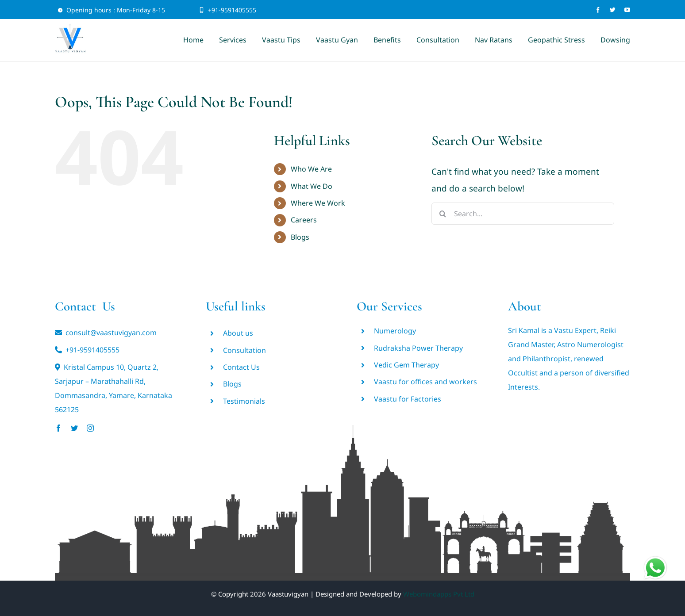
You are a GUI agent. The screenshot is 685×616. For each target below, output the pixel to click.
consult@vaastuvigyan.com (111, 333)
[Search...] (523, 214)
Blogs (300, 237)
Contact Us (241, 367)
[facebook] (598, 10)
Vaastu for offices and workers (425, 382)
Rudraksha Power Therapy (418, 348)
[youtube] (627, 10)
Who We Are (311, 169)
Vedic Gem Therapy (406, 365)
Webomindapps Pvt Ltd (439, 594)
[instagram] (90, 428)
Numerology (395, 331)
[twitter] (613, 10)
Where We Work (318, 203)
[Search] (443, 214)
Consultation (244, 350)
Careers (304, 220)
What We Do (312, 186)
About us (238, 333)
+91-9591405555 (232, 10)
